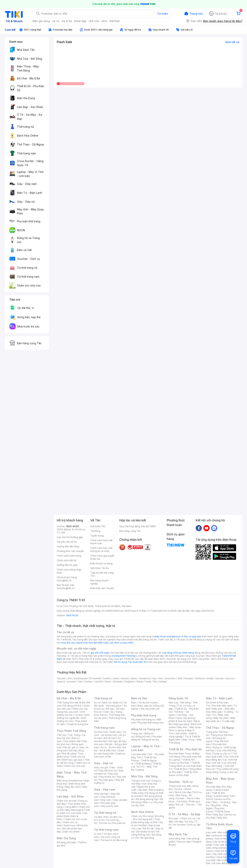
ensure (125, 678)
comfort (99, 681)
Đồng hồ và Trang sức (146, 729)
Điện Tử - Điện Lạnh (219, 698)
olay (80, 681)
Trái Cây (61, 735)
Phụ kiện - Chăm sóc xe (182, 818)
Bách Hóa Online (143, 812)
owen (116, 678)
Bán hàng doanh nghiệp (99, 582)
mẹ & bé (67, 21)
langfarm (130, 681)
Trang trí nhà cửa (140, 781)
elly (154, 678)
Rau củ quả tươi (192, 636)
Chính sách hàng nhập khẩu (69, 571)
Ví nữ (101, 820)
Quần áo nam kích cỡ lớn (110, 755)
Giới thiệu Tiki (98, 526)
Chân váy (108, 712)
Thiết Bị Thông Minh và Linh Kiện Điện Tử (185, 766)
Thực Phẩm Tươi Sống (71, 731)
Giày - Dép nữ (103, 763)
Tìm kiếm (162, 14)
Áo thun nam (101, 732)
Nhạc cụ (147, 802)
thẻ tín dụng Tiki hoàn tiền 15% (131, 662)
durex (134, 678)
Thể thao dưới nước (221, 755)
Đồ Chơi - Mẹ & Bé (69, 698)
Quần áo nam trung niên (109, 752)
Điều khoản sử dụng (101, 563)
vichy (148, 681)
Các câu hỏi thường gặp (70, 537)
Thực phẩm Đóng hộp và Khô (146, 821)
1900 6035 (72, 615)
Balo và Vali (139, 698)
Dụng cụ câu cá (222, 754)
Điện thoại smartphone (167, 636)
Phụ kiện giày (106, 780)
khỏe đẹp (80, 21)
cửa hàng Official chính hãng (178, 653)
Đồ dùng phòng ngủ (147, 799)
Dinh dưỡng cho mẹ (71, 720)
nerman (220, 678)
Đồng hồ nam (143, 737)
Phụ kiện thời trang (144, 715)
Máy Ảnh (222, 818)
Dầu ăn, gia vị (70, 747)
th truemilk (96, 678)
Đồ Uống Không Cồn (145, 833)
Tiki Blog (95, 531)
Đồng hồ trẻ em (151, 740)
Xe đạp (179, 822)
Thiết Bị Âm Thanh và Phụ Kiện (182, 761)
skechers (170, 678)
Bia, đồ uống (69, 754)
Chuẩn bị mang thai (78, 724)
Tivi (214, 715)
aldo (180, 678)
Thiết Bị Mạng (143, 764)
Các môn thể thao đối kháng (221, 764)
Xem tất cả (232, 42)
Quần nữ (117, 703)
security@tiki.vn (66, 588)
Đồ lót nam (110, 738)
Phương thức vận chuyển (70, 551)
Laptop (140, 770)
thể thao (115, 21)
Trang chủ (196, 14)
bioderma (145, 678)
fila (155, 681)
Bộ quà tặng (147, 838)
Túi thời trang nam (106, 830)
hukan (140, 681)
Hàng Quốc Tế (178, 698)
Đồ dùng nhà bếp (66, 842)
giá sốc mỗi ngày (100, 653)
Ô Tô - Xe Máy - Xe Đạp (184, 814)
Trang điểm (71, 807)
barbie (107, 678)
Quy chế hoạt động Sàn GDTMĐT (138, 526)
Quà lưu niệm (184, 842)
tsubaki (163, 681)
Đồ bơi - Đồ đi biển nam (110, 749)
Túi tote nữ (105, 823)
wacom (230, 678)
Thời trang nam (104, 728)
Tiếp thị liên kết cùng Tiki (102, 574)
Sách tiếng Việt (177, 839)
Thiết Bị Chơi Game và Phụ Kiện (183, 774)
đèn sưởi (223, 832)
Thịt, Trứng (74, 735)
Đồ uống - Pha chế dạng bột (148, 818)
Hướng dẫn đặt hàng (68, 546)
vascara (61, 678)
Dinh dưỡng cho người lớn (73, 716)
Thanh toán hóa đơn (180, 786)
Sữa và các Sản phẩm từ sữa (147, 830)
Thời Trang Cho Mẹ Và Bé (71, 703)
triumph (189, 678)
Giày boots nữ (107, 777)
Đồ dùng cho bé (72, 706)
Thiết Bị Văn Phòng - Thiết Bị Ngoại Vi (144, 760)
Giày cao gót (101, 767)
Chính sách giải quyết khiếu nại (102, 557)
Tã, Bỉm (79, 715)
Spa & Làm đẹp (183, 792)
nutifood (200, 678)
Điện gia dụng (181, 724)
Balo (134, 703)
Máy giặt (217, 712)
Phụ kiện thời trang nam (151, 723)
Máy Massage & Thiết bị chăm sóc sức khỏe (73, 811)
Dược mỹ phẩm (71, 832)
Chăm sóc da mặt (67, 801)
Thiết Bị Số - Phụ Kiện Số (185, 749)
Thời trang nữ (103, 698)
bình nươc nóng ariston (222, 846)
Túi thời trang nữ (105, 813)
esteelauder (81, 678)
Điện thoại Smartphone (70, 781)
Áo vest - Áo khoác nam (110, 733)
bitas (108, 681)
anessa (61, 681)
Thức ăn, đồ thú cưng (73, 761)
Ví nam (98, 834)
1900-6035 (72, 526)
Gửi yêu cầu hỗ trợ (67, 542)
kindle (210, 678)
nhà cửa (94, 21)
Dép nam (106, 800)
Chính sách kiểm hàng (69, 556)
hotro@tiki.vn (64, 580)
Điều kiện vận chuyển (102, 588)
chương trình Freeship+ (124, 656)
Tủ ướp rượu (228, 721)
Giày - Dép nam (104, 789)
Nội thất (143, 790)
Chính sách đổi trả (67, 560)
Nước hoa (69, 825)
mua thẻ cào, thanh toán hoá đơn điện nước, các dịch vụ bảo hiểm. (98, 643)
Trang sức (137, 733)
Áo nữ (97, 703)
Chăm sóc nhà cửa (74, 766)
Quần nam (115, 732)
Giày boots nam (110, 806)
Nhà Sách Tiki (178, 834)
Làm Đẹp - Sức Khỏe (70, 796)
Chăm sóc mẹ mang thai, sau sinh (72, 710)
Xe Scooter (179, 825)
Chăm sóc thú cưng (142, 816)
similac (88, 681)
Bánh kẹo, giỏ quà (72, 760)
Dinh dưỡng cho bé (71, 713)
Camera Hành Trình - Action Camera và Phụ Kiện (221, 799)
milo (161, 678)
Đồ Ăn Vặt (148, 828)
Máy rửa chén (221, 718)
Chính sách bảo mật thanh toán (101, 542)
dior (70, 678)
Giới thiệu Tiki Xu (100, 568)
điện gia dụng (41, 21)
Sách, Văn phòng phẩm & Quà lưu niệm (182, 720)
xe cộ (56, 21)
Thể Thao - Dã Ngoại (220, 728)
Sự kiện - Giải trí (185, 798)
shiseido (118, 681)
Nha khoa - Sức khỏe (184, 800)
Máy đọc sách (73, 787)
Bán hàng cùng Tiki (130, 531)
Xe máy (189, 822)
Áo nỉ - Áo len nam (111, 747)
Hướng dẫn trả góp (67, 565)
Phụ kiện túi (119, 823)
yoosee (71, 681)
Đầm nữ (107, 703)
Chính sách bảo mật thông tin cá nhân (101, 550)
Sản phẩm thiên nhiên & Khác (72, 816)
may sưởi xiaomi (223, 845)
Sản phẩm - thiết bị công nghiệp (183, 735)
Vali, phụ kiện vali (150, 709)
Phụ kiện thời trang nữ (143, 720)
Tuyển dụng (97, 536)
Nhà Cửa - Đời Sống (144, 776)
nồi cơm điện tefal (222, 863)
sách (104, 21)
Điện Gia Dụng (66, 838)
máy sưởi (211, 832)
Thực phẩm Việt (72, 741)
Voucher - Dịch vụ (181, 782)
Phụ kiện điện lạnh (222, 706)
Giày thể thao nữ (108, 771)
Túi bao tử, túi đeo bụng (114, 840)
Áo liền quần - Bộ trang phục (110, 704)
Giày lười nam (101, 794)
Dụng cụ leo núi (229, 772)
